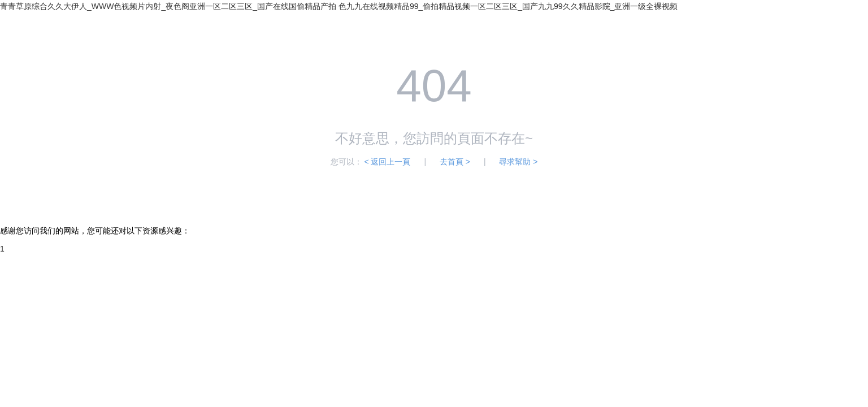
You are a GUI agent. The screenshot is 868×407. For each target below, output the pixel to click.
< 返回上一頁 (387, 162)
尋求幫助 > (518, 162)
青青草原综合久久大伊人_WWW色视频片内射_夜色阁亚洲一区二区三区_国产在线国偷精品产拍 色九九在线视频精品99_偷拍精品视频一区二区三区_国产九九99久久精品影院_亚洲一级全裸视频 (339, 6)
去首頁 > (455, 162)
